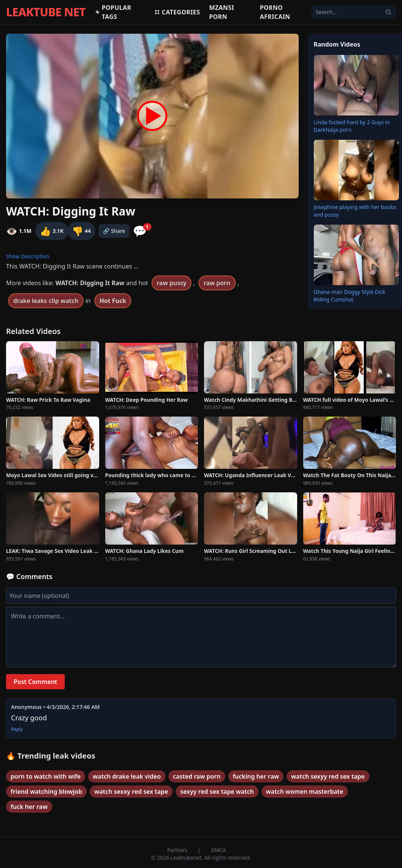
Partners (178, 850)
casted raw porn (197, 776)
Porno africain (275, 12)
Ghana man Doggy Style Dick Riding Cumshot (350, 296)
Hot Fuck (113, 301)
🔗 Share (114, 231)
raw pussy (171, 283)
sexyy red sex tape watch (217, 792)
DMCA (218, 850)
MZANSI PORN (221, 12)
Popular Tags (113, 12)
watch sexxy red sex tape (131, 792)
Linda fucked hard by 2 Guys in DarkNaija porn (352, 126)
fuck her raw (29, 807)
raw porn (217, 283)
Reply (17, 729)
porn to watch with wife (46, 776)
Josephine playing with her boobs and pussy (355, 211)
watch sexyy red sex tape (328, 776)
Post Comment (35, 682)
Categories (177, 12)
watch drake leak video (127, 776)
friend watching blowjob (46, 792)
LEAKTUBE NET (46, 12)
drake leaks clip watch (46, 301)
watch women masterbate (305, 792)
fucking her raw (256, 776)
